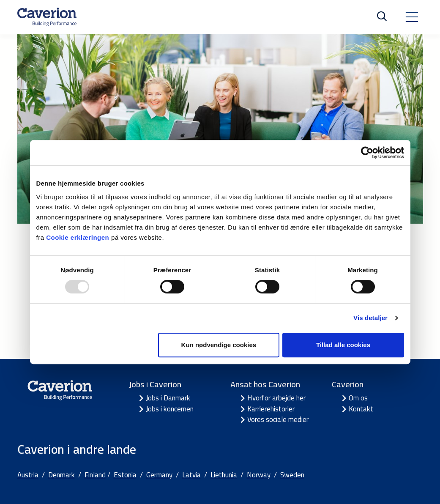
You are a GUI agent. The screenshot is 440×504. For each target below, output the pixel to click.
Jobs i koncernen (170, 409)
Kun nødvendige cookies (219, 345)
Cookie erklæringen (79, 237)
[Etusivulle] (47, 17)
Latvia (191, 475)
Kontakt (361, 409)
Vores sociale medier (278, 419)
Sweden (292, 475)
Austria (28, 475)
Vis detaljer (370, 318)
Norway (259, 475)
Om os (358, 398)
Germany (159, 475)
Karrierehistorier (271, 409)
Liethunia (224, 475)
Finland (95, 475)
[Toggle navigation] (412, 17)
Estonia (125, 475)
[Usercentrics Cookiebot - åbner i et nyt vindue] (367, 153)
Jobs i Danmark (168, 398)
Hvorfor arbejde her (276, 398)
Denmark (61, 475)
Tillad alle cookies (343, 345)
